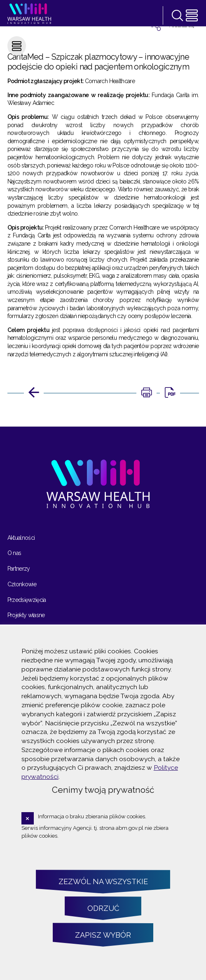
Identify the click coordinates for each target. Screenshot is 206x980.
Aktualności (21, 538)
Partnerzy (19, 569)
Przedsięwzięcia (27, 600)
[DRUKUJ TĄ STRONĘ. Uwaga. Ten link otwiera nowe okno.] (146, 393)
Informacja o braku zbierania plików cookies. (92, 816)
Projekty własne (26, 615)
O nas (14, 553)
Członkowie (22, 584)
